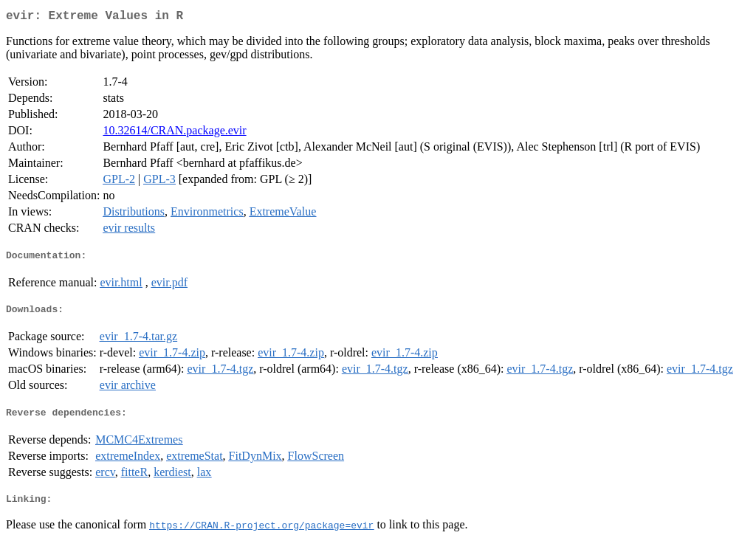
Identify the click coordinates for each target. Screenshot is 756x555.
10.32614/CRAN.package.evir (174, 133)
